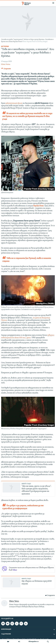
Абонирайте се (34, 642)
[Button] (6, 69)
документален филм (14, 103)
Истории (5, 47)
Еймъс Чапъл (6, 64)
